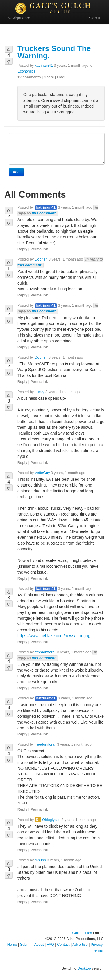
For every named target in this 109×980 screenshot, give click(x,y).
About (39, 945)
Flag (61, 77)
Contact (63, 945)
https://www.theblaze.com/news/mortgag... (56, 636)
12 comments (29, 77)
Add (16, 172)
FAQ (50, 945)
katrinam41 (44, 66)
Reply (22, 249)
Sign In (95, 18)
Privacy (97, 945)
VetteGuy (42, 473)
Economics (26, 71)
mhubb (41, 860)
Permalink (39, 249)
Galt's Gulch (82, 933)
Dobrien (41, 259)
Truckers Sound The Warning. (54, 52)
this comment (44, 213)
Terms (98, 950)
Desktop (84, 968)
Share (49, 77)
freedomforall (46, 652)
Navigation (19, 18)
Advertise (80, 945)
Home (12, 945)
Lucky (40, 392)
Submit (26, 945)
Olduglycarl (51, 820)
